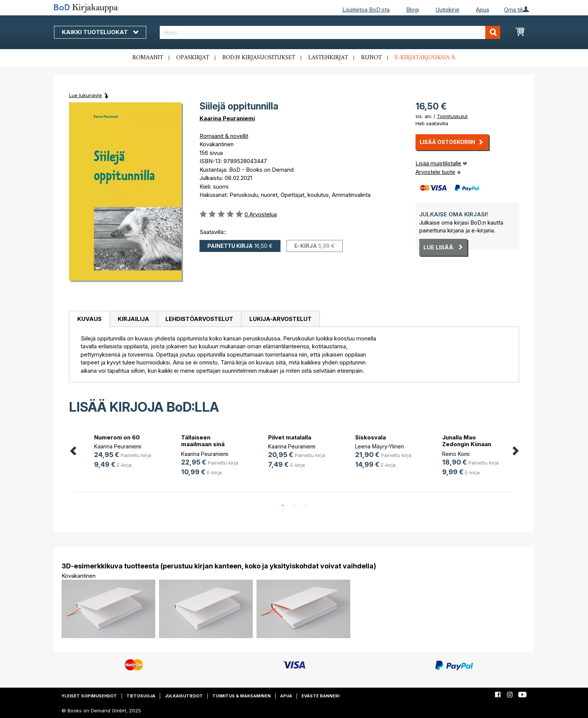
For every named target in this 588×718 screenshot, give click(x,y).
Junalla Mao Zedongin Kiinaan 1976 (467, 444)
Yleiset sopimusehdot (89, 696)
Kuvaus (89, 319)
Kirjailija (133, 319)
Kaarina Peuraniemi (227, 118)
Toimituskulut (452, 116)
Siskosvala (370, 437)
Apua (482, 10)
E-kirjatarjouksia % (425, 58)
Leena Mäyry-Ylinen (379, 446)
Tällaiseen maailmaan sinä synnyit (203, 444)
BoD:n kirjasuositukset (259, 58)
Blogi (412, 10)
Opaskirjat (193, 58)
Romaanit (148, 58)
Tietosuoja (141, 696)
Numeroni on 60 (117, 437)
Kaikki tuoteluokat (100, 32)
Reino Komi (456, 454)
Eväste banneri (320, 696)
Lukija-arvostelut (280, 319)
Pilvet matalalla (290, 437)
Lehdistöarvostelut (199, 319)
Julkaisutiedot (184, 696)
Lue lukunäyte (85, 95)
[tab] (89, 319)
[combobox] (330, 32)
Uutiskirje (447, 10)
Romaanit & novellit (224, 136)
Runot (371, 58)
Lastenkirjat (328, 58)
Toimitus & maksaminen (241, 696)
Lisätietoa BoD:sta (366, 10)
